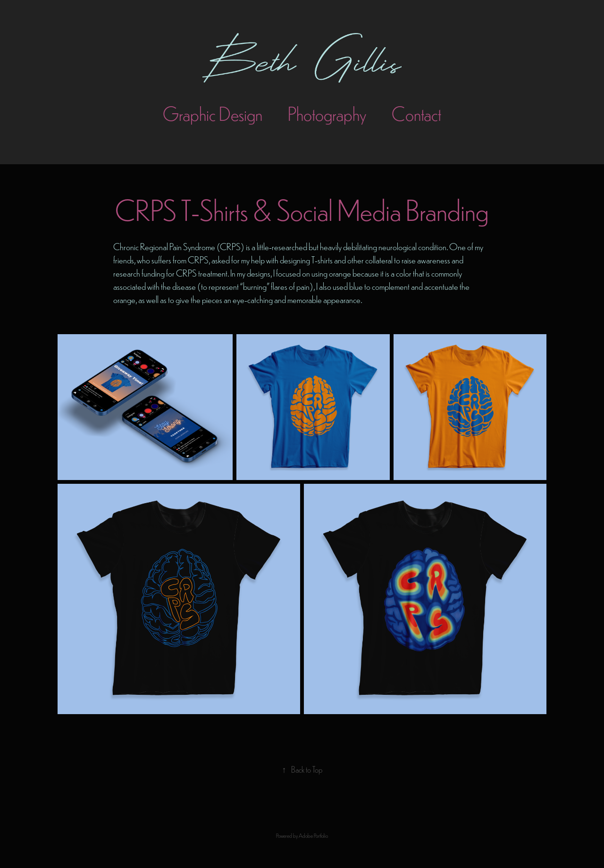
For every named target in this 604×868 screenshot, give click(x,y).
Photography (327, 113)
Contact (416, 113)
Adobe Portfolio (313, 835)
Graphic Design (213, 113)
